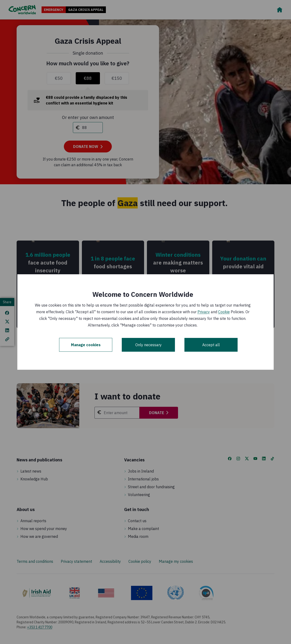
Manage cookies (86, 345)
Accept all (211, 345)
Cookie (224, 312)
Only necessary (148, 345)
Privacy (204, 312)
